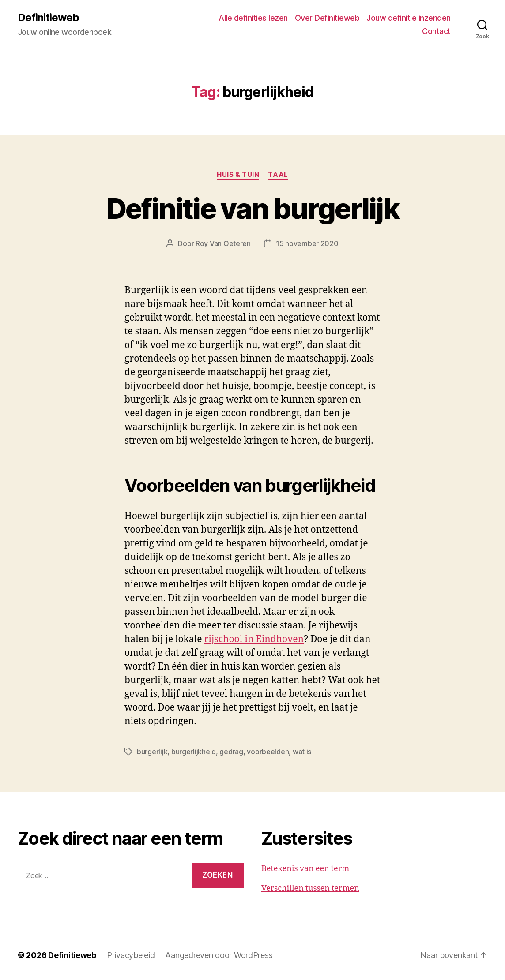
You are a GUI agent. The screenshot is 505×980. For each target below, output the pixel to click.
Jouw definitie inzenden (409, 18)
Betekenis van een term (305, 869)
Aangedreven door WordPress (219, 955)
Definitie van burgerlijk (253, 208)
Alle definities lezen (253, 18)
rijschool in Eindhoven (254, 639)
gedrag (231, 752)
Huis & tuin (238, 175)
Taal (278, 175)
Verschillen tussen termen (310, 888)
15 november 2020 (307, 243)
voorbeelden (268, 752)
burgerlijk (152, 752)
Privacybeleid (131, 955)
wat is (302, 752)
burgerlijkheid (194, 752)
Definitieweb (48, 18)
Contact (436, 31)
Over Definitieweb (327, 18)
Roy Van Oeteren (223, 243)
